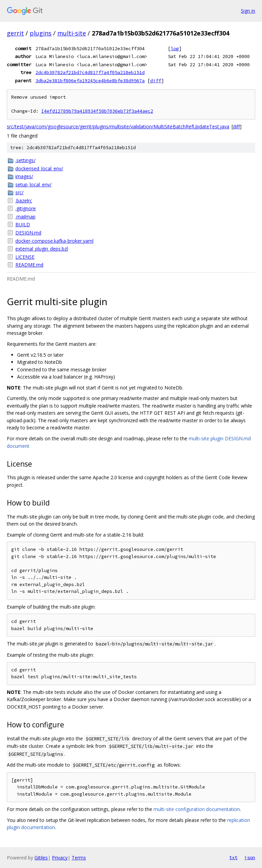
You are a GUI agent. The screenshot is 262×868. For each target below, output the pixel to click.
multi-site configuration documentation (197, 809)
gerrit (15, 33)
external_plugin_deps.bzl (42, 249)
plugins (41, 33)
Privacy (60, 858)
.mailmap (25, 217)
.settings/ (25, 160)
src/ (19, 192)
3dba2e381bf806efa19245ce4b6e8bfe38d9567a (90, 81)
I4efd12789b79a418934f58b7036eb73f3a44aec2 (97, 111)
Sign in (248, 11)
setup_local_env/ (33, 184)
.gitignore (26, 208)
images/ (24, 176)
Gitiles (41, 858)
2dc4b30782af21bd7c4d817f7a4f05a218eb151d (90, 72)
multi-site (72, 33)
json (250, 857)
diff (156, 81)
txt (233, 857)
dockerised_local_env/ (39, 168)
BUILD (23, 224)
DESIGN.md (28, 233)
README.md (29, 265)
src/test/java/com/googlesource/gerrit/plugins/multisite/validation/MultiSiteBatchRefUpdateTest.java (118, 126)
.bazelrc (24, 201)
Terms (79, 858)
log (175, 48)
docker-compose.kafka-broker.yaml (54, 241)
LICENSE (25, 257)
